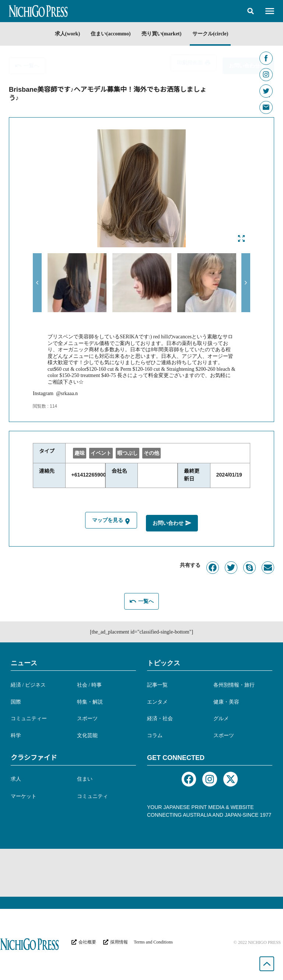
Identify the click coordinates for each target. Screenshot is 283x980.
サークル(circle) (215, 34)
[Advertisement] (141, 871)
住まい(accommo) (109, 34)
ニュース (24, 662)
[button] (251, 11)
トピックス (164, 662)
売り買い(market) (163, 34)
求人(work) (62, 34)
